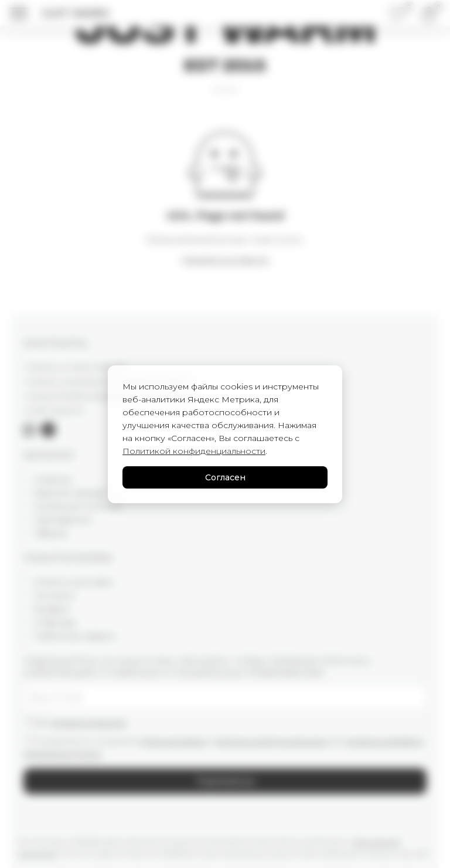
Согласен (225, 477)
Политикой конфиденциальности (194, 451)
